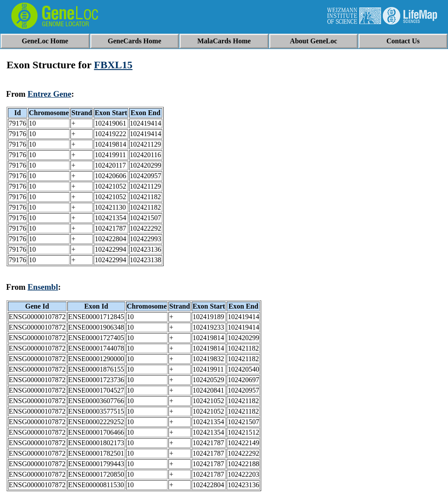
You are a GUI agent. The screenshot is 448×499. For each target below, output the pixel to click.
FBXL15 (113, 65)
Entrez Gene (49, 94)
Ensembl (43, 287)
